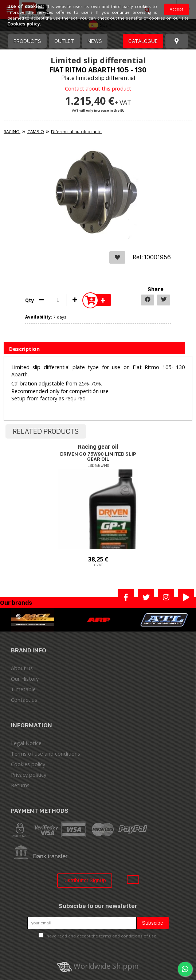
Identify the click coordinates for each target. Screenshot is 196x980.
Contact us (24, 700)
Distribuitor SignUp (85, 880)
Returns (20, 785)
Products (27, 41)
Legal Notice (26, 743)
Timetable (23, 689)
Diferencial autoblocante (76, 131)
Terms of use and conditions (46, 754)
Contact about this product (98, 89)
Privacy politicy (29, 775)
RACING (12, 131)
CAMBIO (36, 131)
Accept (177, 9)
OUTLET (64, 41)
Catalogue (143, 41)
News (95, 41)
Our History (25, 679)
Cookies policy (28, 764)
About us (22, 668)
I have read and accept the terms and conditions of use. (101, 936)
